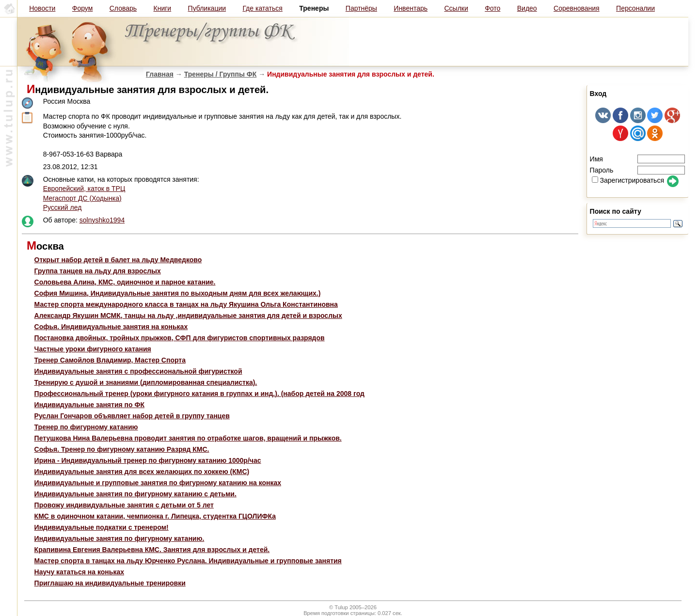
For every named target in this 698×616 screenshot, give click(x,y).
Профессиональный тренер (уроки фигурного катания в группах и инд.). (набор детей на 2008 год (199, 394)
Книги (163, 8)
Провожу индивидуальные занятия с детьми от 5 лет (124, 505)
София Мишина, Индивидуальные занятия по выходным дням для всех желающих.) (178, 293)
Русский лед (63, 207)
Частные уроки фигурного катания (93, 349)
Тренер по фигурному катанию (86, 427)
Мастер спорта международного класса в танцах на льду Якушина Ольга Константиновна (186, 304)
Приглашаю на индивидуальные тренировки (110, 583)
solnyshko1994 (102, 220)
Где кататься (262, 8)
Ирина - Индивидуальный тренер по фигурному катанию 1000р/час (148, 460)
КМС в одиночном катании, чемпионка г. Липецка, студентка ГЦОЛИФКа (155, 516)
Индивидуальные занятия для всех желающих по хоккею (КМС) (142, 472)
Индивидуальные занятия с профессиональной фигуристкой (138, 371)
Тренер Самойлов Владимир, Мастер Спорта (110, 360)
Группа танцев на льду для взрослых (98, 271)
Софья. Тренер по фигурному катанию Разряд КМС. (122, 449)
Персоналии (635, 8)
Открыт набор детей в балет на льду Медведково (118, 260)
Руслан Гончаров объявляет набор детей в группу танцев (132, 416)
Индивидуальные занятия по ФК (89, 405)
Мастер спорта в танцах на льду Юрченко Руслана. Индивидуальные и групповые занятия (188, 561)
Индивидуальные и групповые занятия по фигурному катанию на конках (158, 483)
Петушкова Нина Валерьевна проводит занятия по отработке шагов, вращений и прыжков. (188, 438)
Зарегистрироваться (628, 180)
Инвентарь (411, 8)
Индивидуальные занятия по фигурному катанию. (119, 538)
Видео (527, 8)
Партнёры (361, 8)
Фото (492, 8)
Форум (83, 8)
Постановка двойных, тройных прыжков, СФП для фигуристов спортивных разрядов (180, 338)
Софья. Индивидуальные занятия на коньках (111, 327)
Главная (160, 74)
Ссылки (456, 8)
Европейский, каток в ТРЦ (84, 189)
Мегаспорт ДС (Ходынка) (82, 198)
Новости (42, 8)
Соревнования (577, 8)
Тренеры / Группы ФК (221, 74)
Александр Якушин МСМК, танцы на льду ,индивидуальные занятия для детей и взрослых (188, 316)
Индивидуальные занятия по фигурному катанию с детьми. (135, 494)
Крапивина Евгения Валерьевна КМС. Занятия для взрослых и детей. (152, 550)
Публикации (207, 8)
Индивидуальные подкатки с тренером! (102, 527)
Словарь (123, 8)
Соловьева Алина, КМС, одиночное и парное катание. (125, 282)
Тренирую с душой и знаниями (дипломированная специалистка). (146, 382)
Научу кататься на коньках (79, 572)
